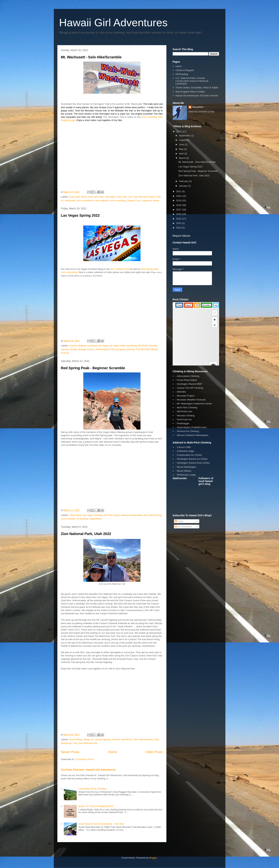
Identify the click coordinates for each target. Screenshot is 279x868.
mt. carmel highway (101, 739)
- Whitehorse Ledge (186, 475)
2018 (179, 205)
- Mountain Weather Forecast (191, 400)
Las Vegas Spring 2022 (80, 215)
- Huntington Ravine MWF (189, 384)
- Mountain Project (185, 396)
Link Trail (132, 197)
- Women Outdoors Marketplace (192, 435)
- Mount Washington (186, 467)
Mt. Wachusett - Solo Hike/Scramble (91, 57)
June (182, 144)
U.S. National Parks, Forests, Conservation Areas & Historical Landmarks (192, 81)
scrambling (82, 519)
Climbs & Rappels (185, 70)
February (184, 181)
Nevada (153, 346)
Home (113, 752)
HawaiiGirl (198, 107)
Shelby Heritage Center (82, 349)
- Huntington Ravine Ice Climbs (192, 459)
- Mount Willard (183, 471)
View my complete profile (201, 112)
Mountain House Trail (149, 197)
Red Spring (155, 515)
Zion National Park (120, 269)
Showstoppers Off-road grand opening (115, 349)
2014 (179, 223)
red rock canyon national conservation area (126, 515)
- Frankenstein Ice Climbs (189, 455)
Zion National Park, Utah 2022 (86, 534)
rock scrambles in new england (92, 200)
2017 (179, 210)
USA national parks (143, 739)
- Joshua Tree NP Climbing (189, 388)
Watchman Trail (69, 743)
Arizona (73, 346)
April (182, 154)
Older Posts (154, 752)
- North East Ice (184, 419)
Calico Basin (75, 515)
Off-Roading (182, 74)
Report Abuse (182, 236)
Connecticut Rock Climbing (92, 789)
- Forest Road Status (186, 380)
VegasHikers (96, 519)
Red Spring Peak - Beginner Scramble (93, 368)
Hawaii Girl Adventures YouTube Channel (197, 96)
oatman (65, 349)
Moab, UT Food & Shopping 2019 (96, 806)
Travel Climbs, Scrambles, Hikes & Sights (197, 88)
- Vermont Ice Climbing (187, 431)
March (182, 158)
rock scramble (68, 519)
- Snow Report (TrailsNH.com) (191, 427)
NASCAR (143, 346)
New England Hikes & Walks (190, 92)
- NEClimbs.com (184, 411)
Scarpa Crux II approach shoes (143, 200)
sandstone (126, 739)
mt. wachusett (68, 200)
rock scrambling (118, 200)
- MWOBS (181, 392)
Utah (156, 739)
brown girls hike (96, 197)
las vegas (103, 346)
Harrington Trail (113, 197)
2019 (179, 200)
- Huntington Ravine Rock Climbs (193, 463)
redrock (116, 739)
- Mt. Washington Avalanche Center (194, 404)
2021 (179, 191)
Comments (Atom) (84, 759)
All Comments (183, 527)
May (181, 149)
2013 (179, 228)
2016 (179, 214)
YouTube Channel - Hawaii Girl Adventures (88, 770)
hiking (87, 739)
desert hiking (76, 739)
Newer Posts (70, 752)
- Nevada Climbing (185, 416)
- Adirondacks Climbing (187, 376)
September (185, 136)
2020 (179, 196)
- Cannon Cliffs (183, 447)
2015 (179, 219)
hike (124, 197)
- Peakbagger (182, 423)
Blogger (153, 858)
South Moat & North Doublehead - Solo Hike (101, 824)
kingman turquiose (88, 346)
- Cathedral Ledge (185, 451)
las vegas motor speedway (123, 346)
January (183, 186)
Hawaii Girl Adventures (113, 23)
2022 (179, 132)
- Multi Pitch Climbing (186, 407)
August (183, 140)
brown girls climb (78, 197)
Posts (179, 521)
